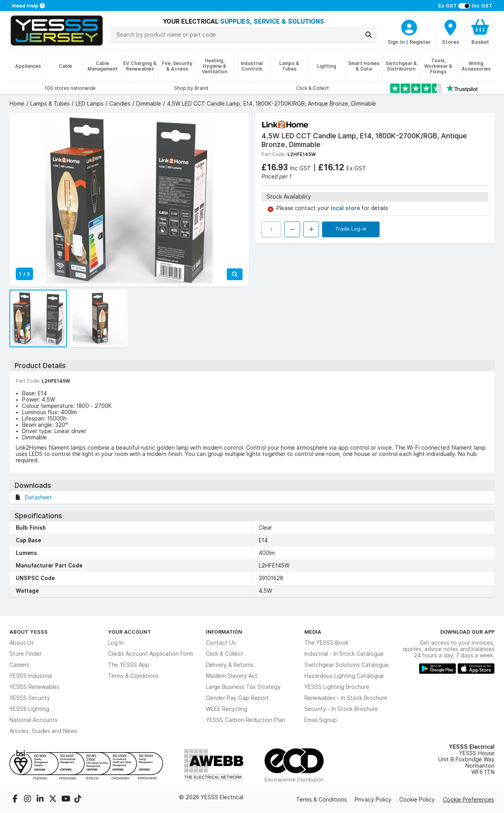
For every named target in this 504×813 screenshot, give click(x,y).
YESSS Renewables (34, 687)
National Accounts (33, 720)
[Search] (369, 35)
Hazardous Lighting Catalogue (344, 676)
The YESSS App (129, 665)
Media (313, 632)
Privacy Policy (373, 800)
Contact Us (221, 643)
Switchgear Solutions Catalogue (346, 665)
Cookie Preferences (469, 800)
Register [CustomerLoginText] (420, 42)
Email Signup (321, 720)
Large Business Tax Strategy (243, 687)
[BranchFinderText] (450, 32)
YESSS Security (30, 698)
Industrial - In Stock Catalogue (344, 654)
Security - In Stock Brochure (341, 709)
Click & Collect (225, 654)
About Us (22, 643)
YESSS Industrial (31, 676)
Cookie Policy (417, 800)
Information (224, 632)
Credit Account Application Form (150, 654)
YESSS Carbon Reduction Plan (246, 720)
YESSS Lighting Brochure (337, 687)
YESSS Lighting (29, 709)
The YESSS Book (326, 643)
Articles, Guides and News (43, 731)
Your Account (129, 632)
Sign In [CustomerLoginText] (396, 42)
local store (346, 208)
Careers (19, 665)
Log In (116, 643)
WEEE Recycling (227, 709)
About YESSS (29, 632)
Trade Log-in (351, 229)
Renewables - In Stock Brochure (346, 698)
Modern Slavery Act (232, 676)
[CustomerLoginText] (409, 26)
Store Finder (26, 654)
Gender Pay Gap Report (237, 698)
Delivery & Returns (230, 665)
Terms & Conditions (133, 676)
